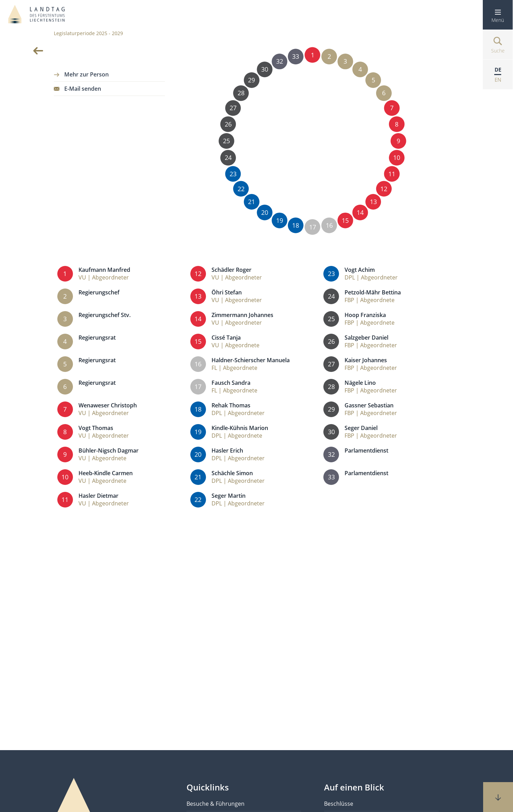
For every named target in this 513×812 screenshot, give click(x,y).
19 (279, 220)
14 (360, 212)
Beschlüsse (339, 804)
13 (373, 202)
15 (345, 220)
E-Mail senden (83, 89)
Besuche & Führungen (216, 804)
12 (384, 189)
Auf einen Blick (354, 787)
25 (227, 141)
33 (296, 56)
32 (279, 61)
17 (312, 227)
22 (241, 189)
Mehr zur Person (86, 74)
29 (252, 80)
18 (296, 225)
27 (233, 108)
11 (392, 174)
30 (264, 69)
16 (329, 225)
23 (233, 174)
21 (252, 202)
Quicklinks (208, 787)
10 (397, 158)
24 (228, 158)
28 (241, 93)
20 (264, 212)
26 (228, 124)
